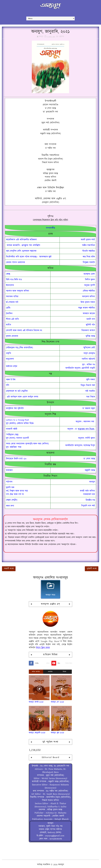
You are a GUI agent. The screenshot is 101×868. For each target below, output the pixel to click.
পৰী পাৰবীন (90, 391)
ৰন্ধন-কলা (10, 506)
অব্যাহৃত (9, 470)
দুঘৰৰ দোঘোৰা (12, 336)
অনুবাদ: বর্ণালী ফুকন (87, 438)
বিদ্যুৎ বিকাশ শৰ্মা (88, 385)
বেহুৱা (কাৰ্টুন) (12, 500)
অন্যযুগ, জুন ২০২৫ (58, 733)
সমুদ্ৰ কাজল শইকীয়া (87, 308)
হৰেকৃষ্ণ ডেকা (89, 274)
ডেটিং (8, 308)
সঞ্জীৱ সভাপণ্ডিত (89, 245)
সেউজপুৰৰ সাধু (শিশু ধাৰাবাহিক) (19, 348)
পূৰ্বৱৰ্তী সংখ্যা (92, 569)
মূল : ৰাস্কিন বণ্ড (89, 365)
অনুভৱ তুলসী (90, 285)
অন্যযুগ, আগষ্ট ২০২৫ (36, 702)
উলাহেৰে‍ (16, 459)
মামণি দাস (91, 319)
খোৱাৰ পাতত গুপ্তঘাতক (16, 262)
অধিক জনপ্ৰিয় (36, 672)
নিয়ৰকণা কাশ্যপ (88, 330)
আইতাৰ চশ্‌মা (12, 366)
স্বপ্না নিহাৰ (91, 397)
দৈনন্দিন (9, 314)
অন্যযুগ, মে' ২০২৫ (57, 702)
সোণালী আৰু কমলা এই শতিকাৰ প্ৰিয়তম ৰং (24, 330)
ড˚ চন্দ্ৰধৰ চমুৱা (89, 408)
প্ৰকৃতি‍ (9, 353)
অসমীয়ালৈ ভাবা (80, 445)
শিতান (65, 672)
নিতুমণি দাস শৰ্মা (88, 506)
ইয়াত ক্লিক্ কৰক (43, 648)
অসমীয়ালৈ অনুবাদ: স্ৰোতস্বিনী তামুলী (80, 368)
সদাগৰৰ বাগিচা (12, 297)
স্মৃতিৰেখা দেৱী (89, 348)
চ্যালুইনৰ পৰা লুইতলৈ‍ (15, 408)
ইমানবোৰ (10, 285)
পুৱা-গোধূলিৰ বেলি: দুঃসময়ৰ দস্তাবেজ (21, 251)
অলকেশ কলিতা (89, 297)
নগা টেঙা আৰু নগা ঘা (15, 494)
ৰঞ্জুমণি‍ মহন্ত (90, 470)
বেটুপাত (62, 37)
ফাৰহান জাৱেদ (89, 314)
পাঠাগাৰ (9, 482)
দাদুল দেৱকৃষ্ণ (89, 353)
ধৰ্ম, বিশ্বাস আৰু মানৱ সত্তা (17, 491)
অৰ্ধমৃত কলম (33, 397)
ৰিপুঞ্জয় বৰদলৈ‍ (89, 262)
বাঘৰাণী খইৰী (12, 429)
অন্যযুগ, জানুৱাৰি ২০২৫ (37, 733)
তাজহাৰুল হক (89, 494)
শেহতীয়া (50, 672)
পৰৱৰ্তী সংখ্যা (9, 569)
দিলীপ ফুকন (90, 280)
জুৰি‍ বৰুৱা (91, 380)
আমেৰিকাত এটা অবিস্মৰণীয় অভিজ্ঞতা (21, 240)
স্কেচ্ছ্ (8, 274)
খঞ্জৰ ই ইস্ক (11, 380)
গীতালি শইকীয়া (89, 251)
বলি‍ (8, 385)
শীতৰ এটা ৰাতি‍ (12, 319)
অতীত (9, 325)
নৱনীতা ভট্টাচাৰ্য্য (88, 359)
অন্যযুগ (92, 482)
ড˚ (76, 429)
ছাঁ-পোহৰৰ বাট (12, 302)
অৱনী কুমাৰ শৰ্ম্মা (88, 240)
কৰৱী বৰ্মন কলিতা (87, 491)
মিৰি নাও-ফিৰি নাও (14, 280)
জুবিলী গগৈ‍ (90, 325)
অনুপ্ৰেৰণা (10, 359)
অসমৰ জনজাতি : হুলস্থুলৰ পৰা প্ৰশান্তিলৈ (23, 245)
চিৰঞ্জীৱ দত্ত (90, 500)
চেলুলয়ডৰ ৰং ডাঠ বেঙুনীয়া (17, 391)
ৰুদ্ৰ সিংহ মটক (89, 257)
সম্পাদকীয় (50, 228)
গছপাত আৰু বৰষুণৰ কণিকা (18, 291)
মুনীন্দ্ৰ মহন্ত (90, 336)
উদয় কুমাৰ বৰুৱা (88, 302)
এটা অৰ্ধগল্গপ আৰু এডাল (17, 397)
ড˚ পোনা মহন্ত (89, 459)
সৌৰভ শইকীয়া (89, 291)
